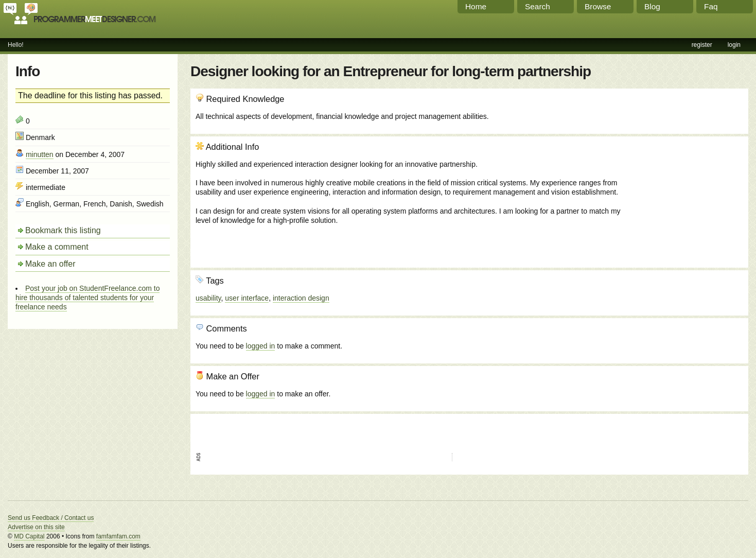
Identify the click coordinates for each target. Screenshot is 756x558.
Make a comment (57, 247)
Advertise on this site (36, 527)
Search (538, 6)
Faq (711, 6)
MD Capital (29, 536)
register (702, 45)
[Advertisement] (688, 197)
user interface (247, 298)
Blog (652, 6)
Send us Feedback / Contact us (51, 518)
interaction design (301, 298)
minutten (40, 154)
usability (208, 298)
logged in (261, 346)
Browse (598, 6)
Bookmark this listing (63, 230)
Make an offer (50, 264)
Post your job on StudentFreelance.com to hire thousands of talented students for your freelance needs (87, 298)
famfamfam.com (118, 536)
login (734, 45)
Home (476, 6)
